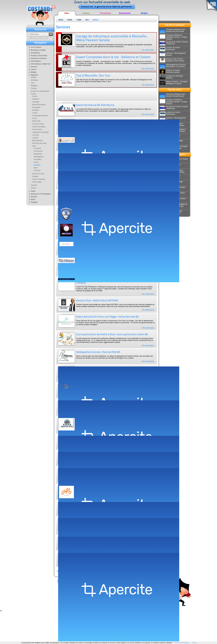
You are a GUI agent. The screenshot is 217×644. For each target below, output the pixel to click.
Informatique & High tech (41, 64)
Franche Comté (38, 124)
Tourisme (37, 171)
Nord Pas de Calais (39, 143)
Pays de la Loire (38, 174)
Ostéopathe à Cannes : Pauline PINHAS (98, 352)
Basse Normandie (39, 105)
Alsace (35, 96)
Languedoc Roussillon (40, 132)
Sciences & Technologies (41, 194)
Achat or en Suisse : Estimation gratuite (170, 71)
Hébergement (39, 157)
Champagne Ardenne (40, 116)
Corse (34, 118)
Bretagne (36, 110)
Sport (36, 168)
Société (34, 197)
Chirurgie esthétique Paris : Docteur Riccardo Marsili (173, 30)
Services (95, 20)
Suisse (33, 188)
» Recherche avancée (39, 37)
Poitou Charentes (39, 179)
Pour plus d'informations (182, 643)
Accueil (61, 20)
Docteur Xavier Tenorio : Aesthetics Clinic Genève (172, 60)
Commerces (38, 151)
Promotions (105, 13)
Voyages (34, 202)
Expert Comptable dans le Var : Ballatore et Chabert (113, 57)
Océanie (34, 185)
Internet (34, 67)
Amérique (34, 80)
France (79, 20)
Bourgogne (36, 107)
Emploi (144, 13)
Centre (35, 113)
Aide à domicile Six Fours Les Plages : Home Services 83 (107, 317)
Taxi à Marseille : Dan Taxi (93, 76)
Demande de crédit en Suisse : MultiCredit (174, 43)
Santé (33, 191)
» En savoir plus (148, 50)
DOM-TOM (36, 121)
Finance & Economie (39, 56)
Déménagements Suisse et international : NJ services (173, 66)
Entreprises (35, 53)
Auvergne (36, 102)
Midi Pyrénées (38, 140)
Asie (32, 83)
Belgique (34, 86)
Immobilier (37, 159)
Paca (87, 20)
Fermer (194, 643)
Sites (67, 13)
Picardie (35, 176)
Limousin (36, 135)
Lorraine (35, 138)
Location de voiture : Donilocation (170, 49)
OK (51, 34)
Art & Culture (36, 47)
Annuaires (37, 148)
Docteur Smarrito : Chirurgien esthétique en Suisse (174, 83)
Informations (36, 61)
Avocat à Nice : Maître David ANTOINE (97, 301)
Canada (34, 88)
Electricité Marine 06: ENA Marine (95, 105)
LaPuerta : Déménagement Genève (173, 54)
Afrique (33, 77)
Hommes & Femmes (39, 58)
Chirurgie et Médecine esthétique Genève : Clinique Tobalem (173, 37)
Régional (70, 20)
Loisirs (34, 69)
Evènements (125, 13)
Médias (34, 72)
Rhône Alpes (37, 182)
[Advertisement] (106, 95)
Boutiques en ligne (38, 50)
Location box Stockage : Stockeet (172, 77)
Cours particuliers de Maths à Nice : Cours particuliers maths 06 (112, 335)
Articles (86, 13)
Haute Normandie (39, 127)
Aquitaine (36, 99)
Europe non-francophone (40, 91)
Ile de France (37, 129)
